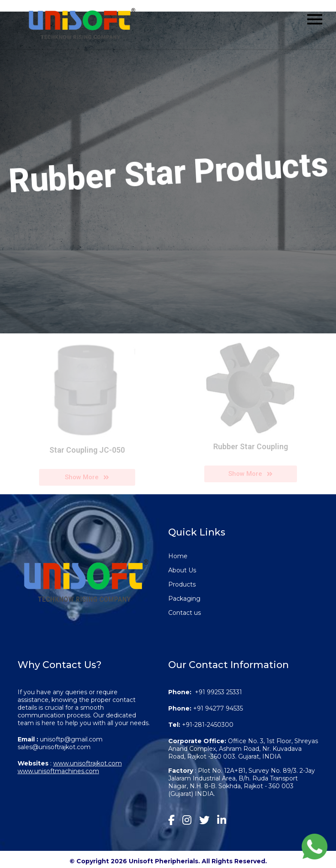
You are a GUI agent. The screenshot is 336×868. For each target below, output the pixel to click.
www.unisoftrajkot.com (88, 763)
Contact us (185, 613)
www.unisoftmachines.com (58, 771)
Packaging (184, 599)
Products (182, 584)
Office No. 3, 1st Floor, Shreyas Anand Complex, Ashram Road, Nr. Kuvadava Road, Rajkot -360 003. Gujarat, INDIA (243, 749)
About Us (182, 570)
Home (178, 556)
